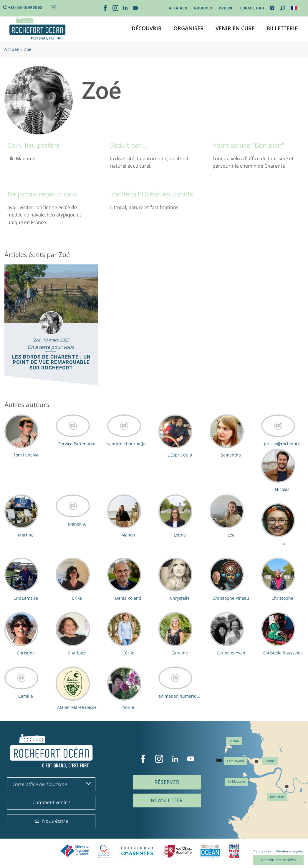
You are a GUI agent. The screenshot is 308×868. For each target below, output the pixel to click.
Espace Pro (252, 8)
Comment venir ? (51, 802)
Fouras (270, 761)
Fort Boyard (235, 761)
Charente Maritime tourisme (137, 851)
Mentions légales (290, 851)
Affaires (178, 8)
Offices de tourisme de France (75, 851)
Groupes (203, 8)
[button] (147, 29)
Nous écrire (51, 821)
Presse (226, 8)
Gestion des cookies (278, 860)
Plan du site (262, 851)
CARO (210, 851)
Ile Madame (236, 782)
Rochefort (277, 797)
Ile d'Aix (234, 741)
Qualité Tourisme (104, 851)
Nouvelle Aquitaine (178, 851)
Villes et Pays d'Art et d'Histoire (234, 851)
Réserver (167, 782)
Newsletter (167, 800)
